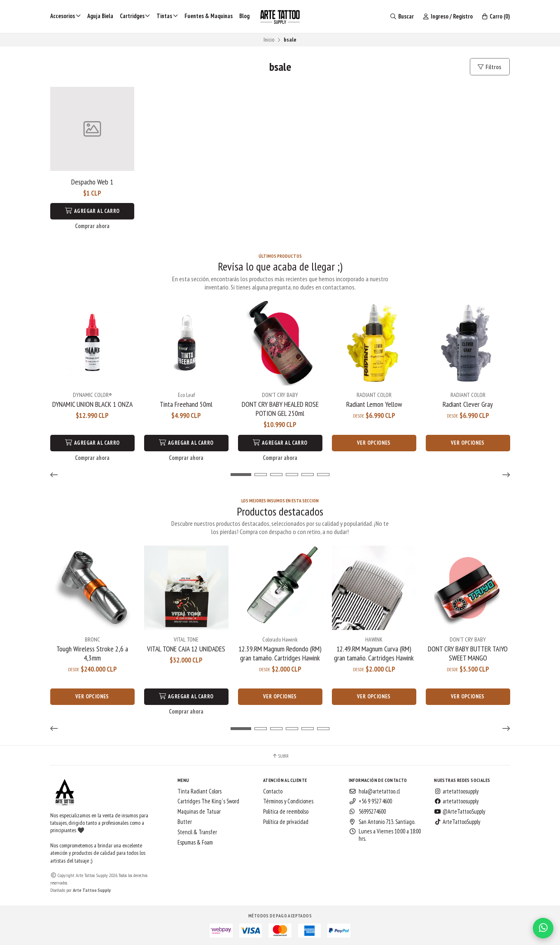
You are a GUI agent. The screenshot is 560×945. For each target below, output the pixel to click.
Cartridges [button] (135, 16)
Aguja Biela (100, 16)
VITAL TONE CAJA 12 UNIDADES (186, 648)
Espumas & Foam (195, 842)
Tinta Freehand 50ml (186, 404)
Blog (244, 16)
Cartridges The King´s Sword (208, 801)
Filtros (489, 67)
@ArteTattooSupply (460, 811)
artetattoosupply (456, 791)
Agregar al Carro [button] (92, 211)
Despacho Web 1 (92, 182)
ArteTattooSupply (457, 821)
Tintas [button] (167, 16)
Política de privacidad (286, 821)
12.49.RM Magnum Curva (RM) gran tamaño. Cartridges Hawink (374, 653)
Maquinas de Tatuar (199, 811)
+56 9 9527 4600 (370, 801)
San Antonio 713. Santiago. (382, 821)
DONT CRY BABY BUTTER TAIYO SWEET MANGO (468, 653)
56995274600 (367, 811)
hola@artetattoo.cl (374, 791)
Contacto (273, 791)
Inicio (269, 40)
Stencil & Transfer (197, 831)
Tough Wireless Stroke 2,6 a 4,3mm (92, 653)
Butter (185, 821)
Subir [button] (280, 755)
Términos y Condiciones (288, 801)
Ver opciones (374, 442)
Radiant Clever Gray (468, 404)
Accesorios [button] (65, 16)
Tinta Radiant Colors (199, 791)
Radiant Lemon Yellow (374, 404)
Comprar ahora (92, 226)
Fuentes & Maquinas (209, 16)
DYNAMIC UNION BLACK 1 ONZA (92, 404)
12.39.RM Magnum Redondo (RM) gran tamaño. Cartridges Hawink (280, 653)
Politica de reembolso (286, 811)
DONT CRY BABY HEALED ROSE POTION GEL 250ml (280, 408)
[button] (56, 474)
